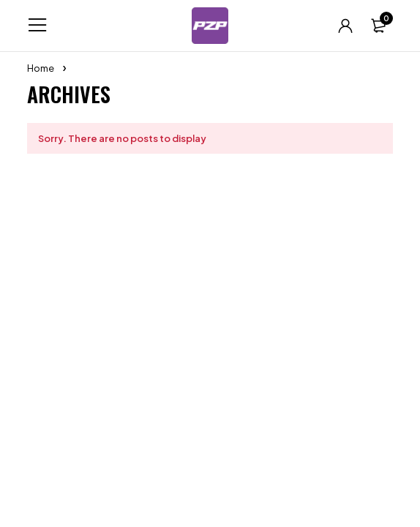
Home (41, 68)
